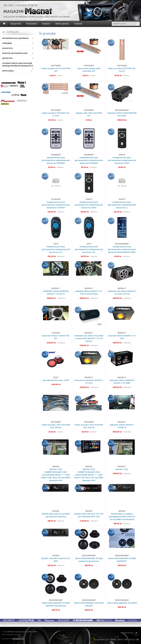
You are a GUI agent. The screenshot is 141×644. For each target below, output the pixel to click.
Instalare (46, 24)
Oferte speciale (62, 24)
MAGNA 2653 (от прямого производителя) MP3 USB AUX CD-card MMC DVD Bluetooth (122, 517)
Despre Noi (16, 24)
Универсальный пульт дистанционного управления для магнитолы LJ (122, 205)
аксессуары (17, 71)
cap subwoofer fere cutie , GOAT (56, 380)
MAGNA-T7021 (122, 469)
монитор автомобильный (18, 53)
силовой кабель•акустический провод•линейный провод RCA (18, 65)
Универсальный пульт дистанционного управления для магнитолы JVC (56, 249)
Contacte (78, 24)
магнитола (18, 58)
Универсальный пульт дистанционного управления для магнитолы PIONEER (56, 160)
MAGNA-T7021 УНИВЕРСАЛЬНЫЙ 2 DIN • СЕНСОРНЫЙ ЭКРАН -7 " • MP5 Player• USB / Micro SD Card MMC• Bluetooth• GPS (56, 475)
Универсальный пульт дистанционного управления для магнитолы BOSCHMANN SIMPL (122, 249)
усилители (18, 48)
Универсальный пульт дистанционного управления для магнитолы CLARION (56, 205)
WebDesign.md (18, 639)
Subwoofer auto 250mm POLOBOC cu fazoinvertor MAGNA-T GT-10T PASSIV (89, 338)
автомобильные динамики (18, 38)
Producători (32, 24)
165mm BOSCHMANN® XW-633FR (122, 603)
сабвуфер (18, 43)
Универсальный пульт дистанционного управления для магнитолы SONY (122, 160)
